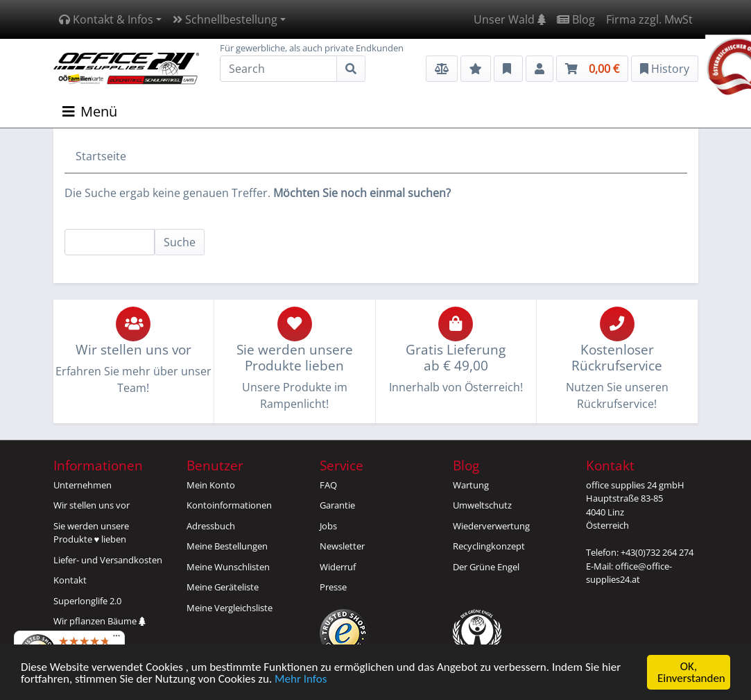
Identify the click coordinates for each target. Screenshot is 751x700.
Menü (90, 111)
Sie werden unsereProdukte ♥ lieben (91, 533)
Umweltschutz (482, 505)
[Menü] (116, 639)
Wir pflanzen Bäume (100, 621)
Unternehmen (83, 485)
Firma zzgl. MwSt (649, 19)
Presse (333, 587)
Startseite (101, 156)
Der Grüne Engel (486, 567)
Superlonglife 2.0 (87, 601)
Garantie (337, 505)
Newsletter (342, 546)
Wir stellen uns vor (92, 505)
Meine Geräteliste (223, 587)
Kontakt (70, 580)
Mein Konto (211, 485)
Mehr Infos (301, 680)
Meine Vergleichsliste (230, 608)
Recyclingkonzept (489, 546)
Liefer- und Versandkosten (108, 560)
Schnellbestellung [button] (225, 19)
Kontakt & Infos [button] (106, 19)
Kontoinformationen (229, 505)
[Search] (278, 69)
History (665, 69)
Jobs (328, 526)
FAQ (328, 485)
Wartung (471, 485)
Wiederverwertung (491, 526)
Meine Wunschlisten (228, 567)
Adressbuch (211, 526)
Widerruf (338, 567)
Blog (576, 19)
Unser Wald (510, 19)
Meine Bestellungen (227, 546)
